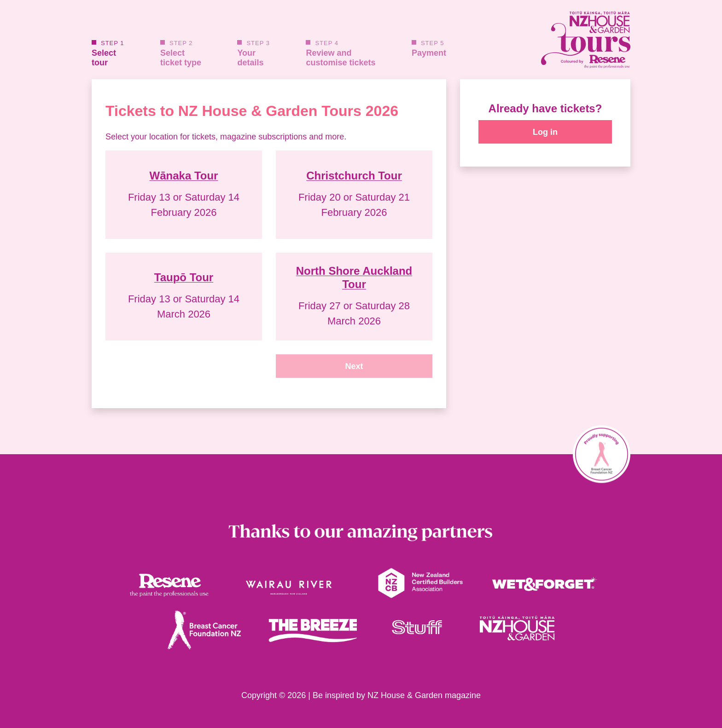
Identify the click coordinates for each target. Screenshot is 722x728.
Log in (545, 132)
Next (354, 366)
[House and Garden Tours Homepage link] (545, 40)
